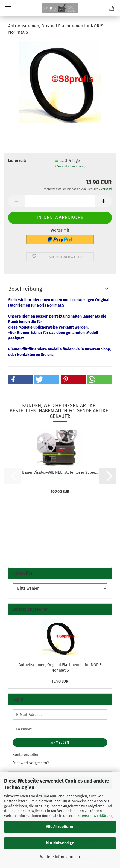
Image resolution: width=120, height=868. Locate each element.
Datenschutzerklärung (95, 816)
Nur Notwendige (60, 843)
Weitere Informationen (60, 857)
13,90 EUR (60, 681)
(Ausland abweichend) (71, 166)
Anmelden (60, 743)
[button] (16, 201)
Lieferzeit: (17, 161)
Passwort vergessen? (31, 763)
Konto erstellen (26, 755)
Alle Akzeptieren (60, 827)
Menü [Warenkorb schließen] (8, 8)
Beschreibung (25, 289)
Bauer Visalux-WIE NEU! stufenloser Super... (60, 472)
